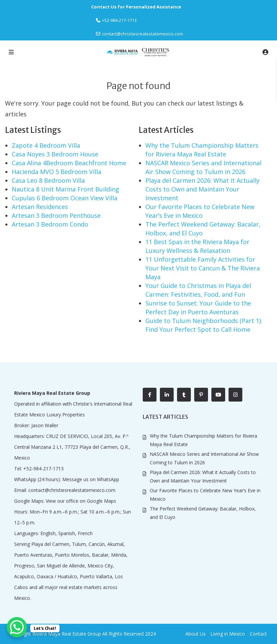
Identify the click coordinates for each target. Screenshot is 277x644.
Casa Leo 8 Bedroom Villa (48, 180)
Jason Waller (45, 425)
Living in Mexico (228, 634)
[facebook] (150, 395)
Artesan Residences (40, 207)
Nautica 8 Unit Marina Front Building (65, 189)
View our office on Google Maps (81, 501)
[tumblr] (184, 395)
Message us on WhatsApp (91, 479)
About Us (196, 634)
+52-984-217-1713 (43, 469)
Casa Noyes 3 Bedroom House (55, 154)
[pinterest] (201, 395)
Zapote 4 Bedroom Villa (46, 145)
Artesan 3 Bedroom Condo (50, 224)
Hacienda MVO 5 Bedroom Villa (57, 172)
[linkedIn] (167, 395)
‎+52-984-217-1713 (119, 20)
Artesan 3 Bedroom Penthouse (56, 215)
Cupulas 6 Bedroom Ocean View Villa (65, 198)
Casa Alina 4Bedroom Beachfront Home (69, 163)
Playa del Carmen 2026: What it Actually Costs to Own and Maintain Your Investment (202, 189)
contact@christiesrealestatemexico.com (143, 34)
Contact (258, 634)
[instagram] (235, 395)
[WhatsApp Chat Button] (17, 627)
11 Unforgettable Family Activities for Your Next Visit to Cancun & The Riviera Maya (203, 268)
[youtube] (218, 395)
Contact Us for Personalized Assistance (136, 7)
